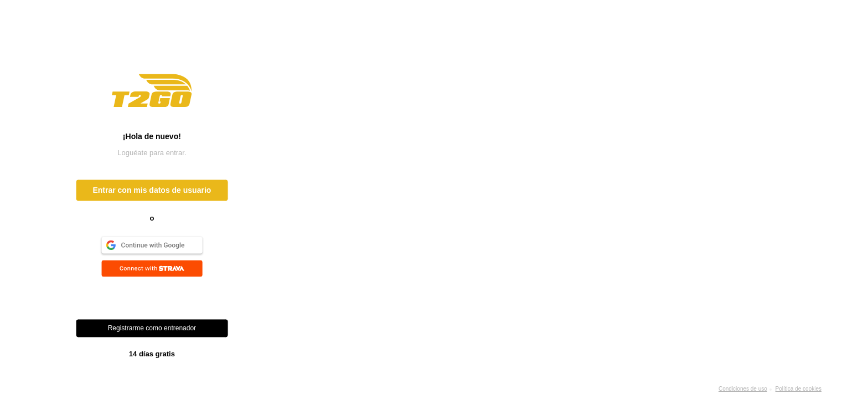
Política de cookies (799, 389)
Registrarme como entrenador (152, 329)
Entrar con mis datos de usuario (152, 191)
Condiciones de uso (743, 389)
